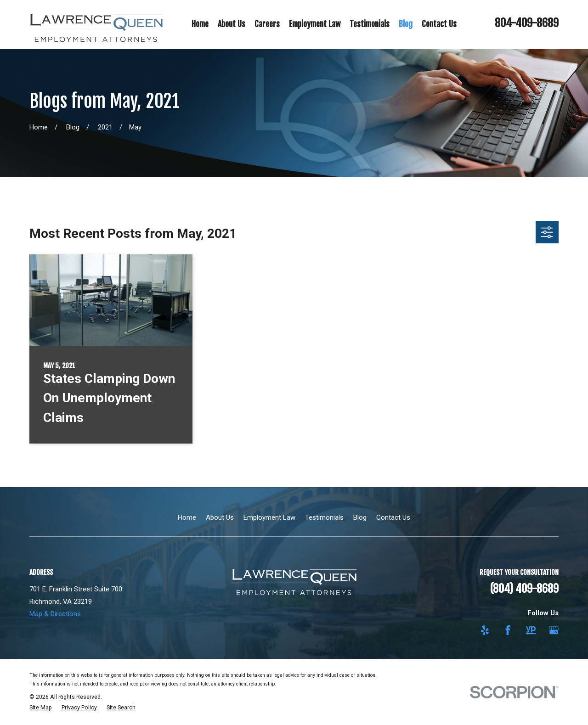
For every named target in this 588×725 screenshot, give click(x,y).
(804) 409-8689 (524, 589)
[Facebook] (508, 630)
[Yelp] (485, 630)
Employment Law (269, 517)
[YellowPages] (531, 630)
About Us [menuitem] (232, 24)
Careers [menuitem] (267, 24)
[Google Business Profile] (554, 630)
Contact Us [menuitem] (439, 24)
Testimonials (324, 517)
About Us (220, 517)
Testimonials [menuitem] (370, 24)
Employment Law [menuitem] (315, 24)
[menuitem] (41, 708)
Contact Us (393, 517)
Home (187, 517)
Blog (360, 517)
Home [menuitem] (200, 24)
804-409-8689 (527, 23)
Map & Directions (55, 614)
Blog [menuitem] (406, 24)
